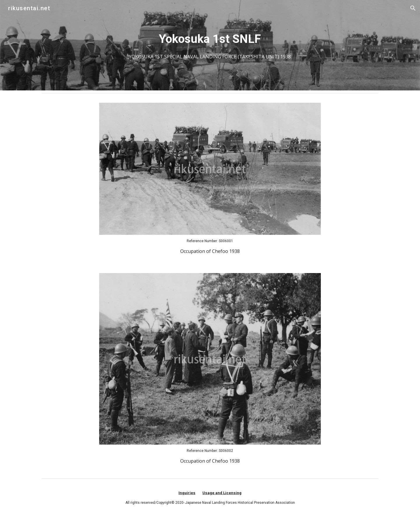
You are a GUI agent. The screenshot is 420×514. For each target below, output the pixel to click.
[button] (413, 8)
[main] (210, 45)
